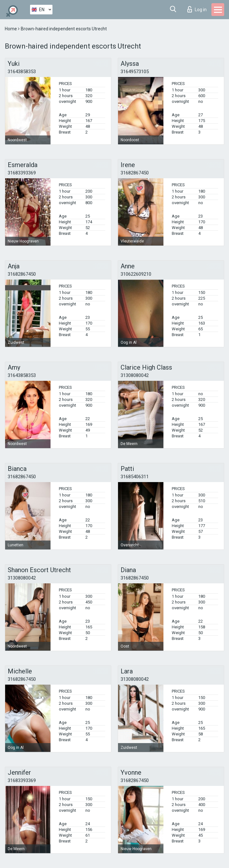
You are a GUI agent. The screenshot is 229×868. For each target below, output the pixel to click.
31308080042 (135, 375)
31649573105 (135, 72)
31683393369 (22, 173)
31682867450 (135, 173)
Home (11, 29)
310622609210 (136, 274)
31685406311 (135, 477)
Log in (197, 9)
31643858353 (22, 72)
